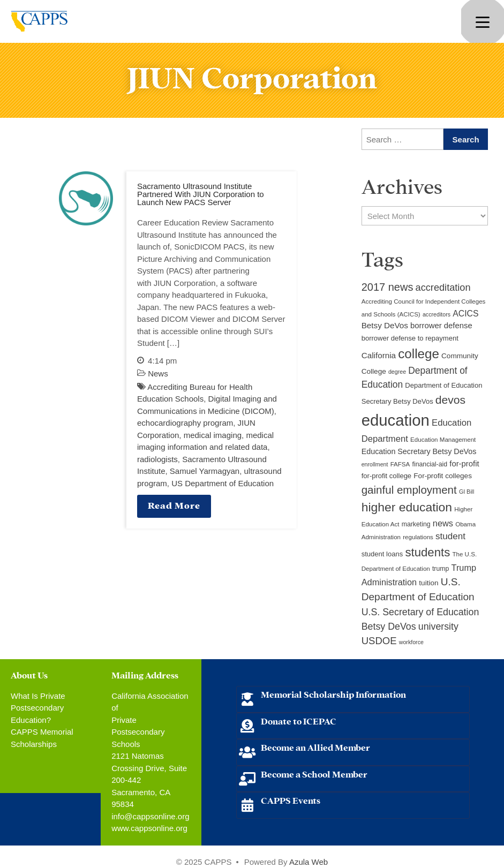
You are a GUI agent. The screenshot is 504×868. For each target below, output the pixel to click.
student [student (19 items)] (450, 536)
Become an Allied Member (315, 747)
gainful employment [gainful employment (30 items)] (409, 490)
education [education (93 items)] (396, 420)
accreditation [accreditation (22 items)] (443, 288)
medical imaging (213, 435)
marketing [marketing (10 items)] (416, 524)
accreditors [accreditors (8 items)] (437, 314)
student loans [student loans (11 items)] (382, 554)
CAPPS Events (291, 800)
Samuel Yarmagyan (205, 471)
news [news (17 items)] (443, 523)
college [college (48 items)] (419, 354)
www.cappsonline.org (149, 828)
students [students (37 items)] (427, 552)
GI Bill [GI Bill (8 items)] (467, 492)
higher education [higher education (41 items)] (407, 507)
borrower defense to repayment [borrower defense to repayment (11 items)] (410, 338)
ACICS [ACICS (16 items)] (465, 314)
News (158, 373)
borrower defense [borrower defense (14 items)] (441, 326)
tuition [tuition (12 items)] (428, 583)
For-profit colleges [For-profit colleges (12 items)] (443, 476)
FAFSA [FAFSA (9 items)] (400, 464)
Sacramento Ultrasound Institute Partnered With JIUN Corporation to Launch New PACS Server (201, 194)
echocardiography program (185, 423)
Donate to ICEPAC (299, 720)
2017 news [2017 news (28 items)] (388, 287)
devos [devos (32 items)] (450, 400)
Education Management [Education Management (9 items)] (443, 440)
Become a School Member (314, 773)
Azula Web (309, 862)
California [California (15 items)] (379, 355)
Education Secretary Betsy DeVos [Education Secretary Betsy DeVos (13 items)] (419, 451)
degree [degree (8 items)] (397, 372)
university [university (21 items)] (438, 627)
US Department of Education (223, 483)
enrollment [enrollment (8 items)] (375, 464)
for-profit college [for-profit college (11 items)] (386, 476)
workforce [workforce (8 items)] (411, 642)
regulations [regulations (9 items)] (418, 537)
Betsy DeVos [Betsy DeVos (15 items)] (385, 325)
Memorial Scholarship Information (333, 694)
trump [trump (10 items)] (441, 569)
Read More (174, 505)
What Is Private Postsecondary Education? (38, 708)
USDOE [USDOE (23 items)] (379, 641)
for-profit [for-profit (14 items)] (464, 464)
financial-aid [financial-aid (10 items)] (430, 464)
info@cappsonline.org (150, 816)
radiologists (157, 459)
